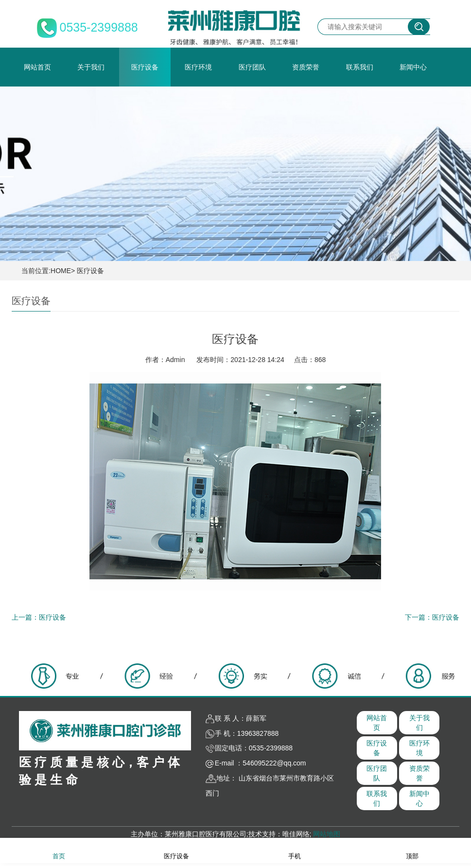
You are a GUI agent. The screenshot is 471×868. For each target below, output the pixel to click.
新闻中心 (413, 67)
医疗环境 (198, 67)
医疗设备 (145, 67)
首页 (59, 850)
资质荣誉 (306, 67)
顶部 (412, 850)
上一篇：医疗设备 (39, 617)
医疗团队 (252, 67)
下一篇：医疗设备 (432, 617)
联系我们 (360, 67)
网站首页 (37, 67)
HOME (61, 271)
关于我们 (91, 67)
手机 (295, 850)
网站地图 (327, 834)
